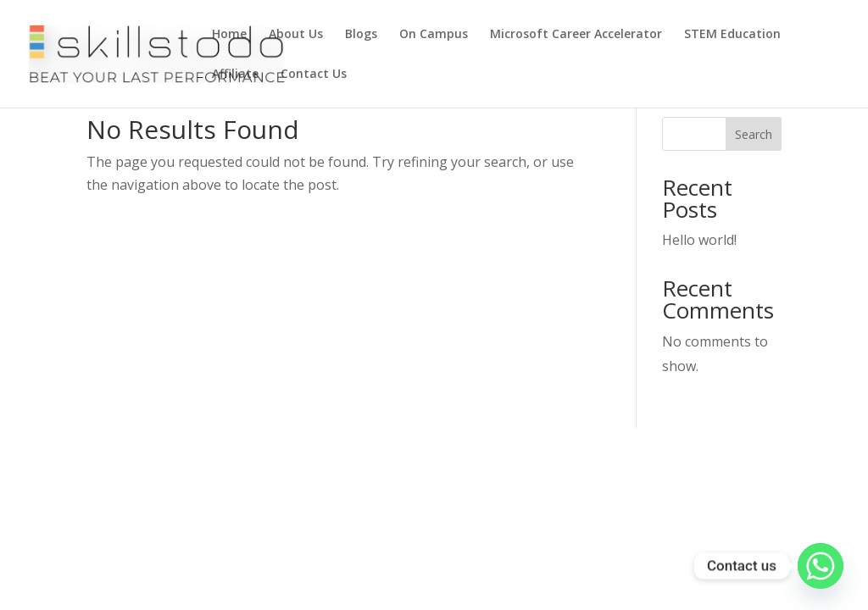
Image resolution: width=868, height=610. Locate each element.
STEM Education (732, 35)
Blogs (361, 35)
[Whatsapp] (821, 566)
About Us (296, 35)
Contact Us (314, 75)
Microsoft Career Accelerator (576, 35)
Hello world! (699, 240)
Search (754, 134)
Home (229, 35)
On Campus (434, 35)
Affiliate (235, 75)
